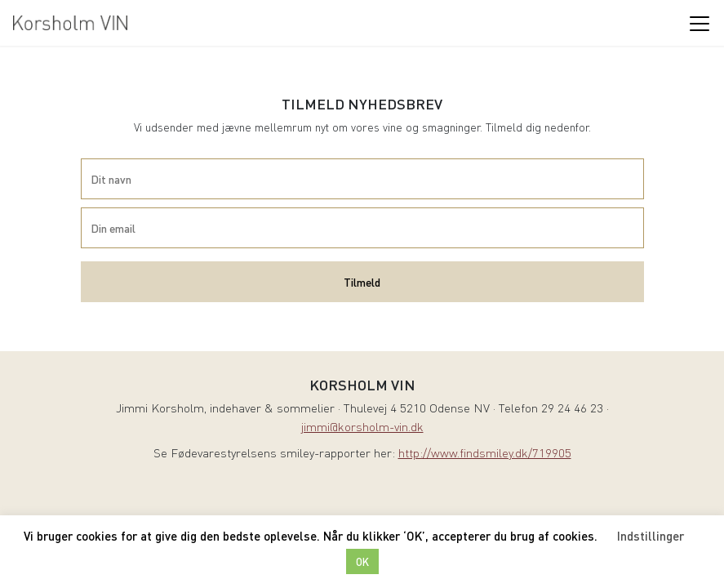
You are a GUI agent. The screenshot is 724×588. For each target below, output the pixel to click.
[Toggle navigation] (699, 23)
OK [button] (362, 561)
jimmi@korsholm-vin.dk (362, 428)
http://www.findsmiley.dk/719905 (485, 454)
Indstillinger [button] (651, 536)
